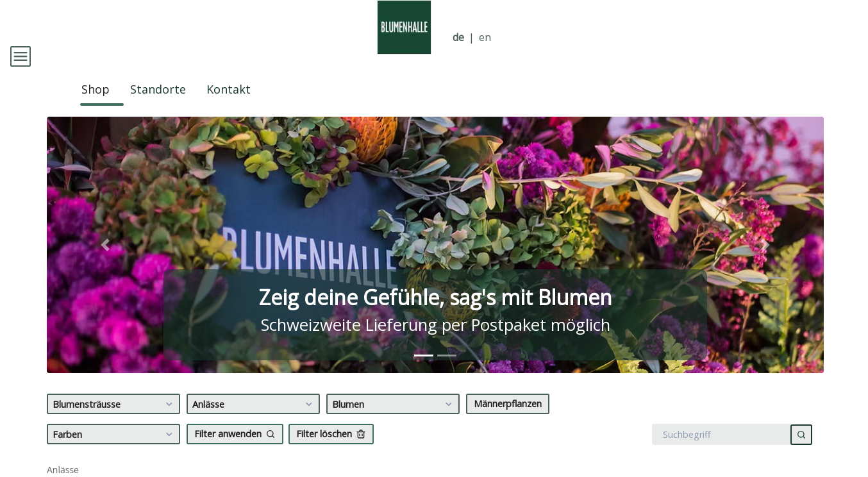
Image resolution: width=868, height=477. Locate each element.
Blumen (394, 422)
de (458, 38)
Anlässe (254, 422)
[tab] (424, 373)
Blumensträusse (114, 422)
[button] (105, 262)
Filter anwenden (235, 451)
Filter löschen (331, 451)
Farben (114, 452)
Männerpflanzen (508, 421)
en (485, 38)
